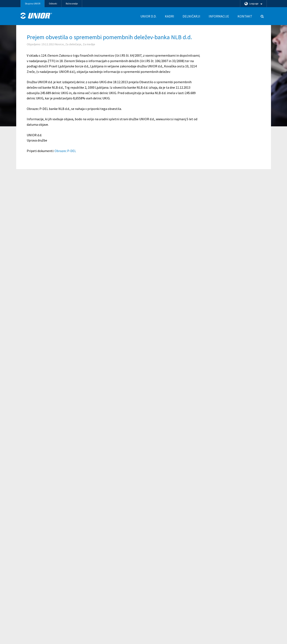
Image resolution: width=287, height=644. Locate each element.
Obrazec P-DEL (65, 151)
